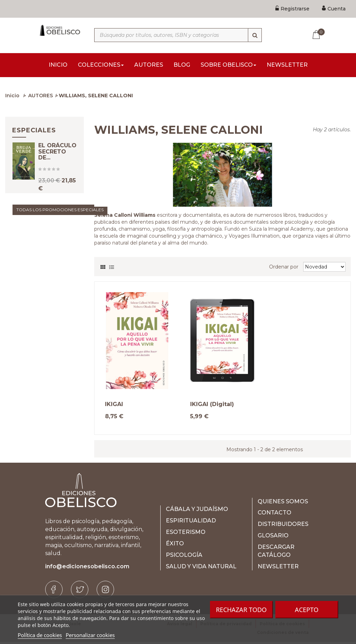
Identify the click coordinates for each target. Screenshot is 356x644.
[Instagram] (105, 592)
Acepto (307, 610)
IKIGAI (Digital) (212, 406)
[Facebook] (54, 592)
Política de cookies (40, 635)
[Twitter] (80, 592)
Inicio (12, 98)
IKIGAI (114, 406)
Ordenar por (284, 269)
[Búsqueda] (255, 35)
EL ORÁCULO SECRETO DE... (57, 160)
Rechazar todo (241, 610)
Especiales (34, 132)
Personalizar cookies (90, 635)
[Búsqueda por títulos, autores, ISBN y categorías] (178, 35)
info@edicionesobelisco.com (87, 568)
